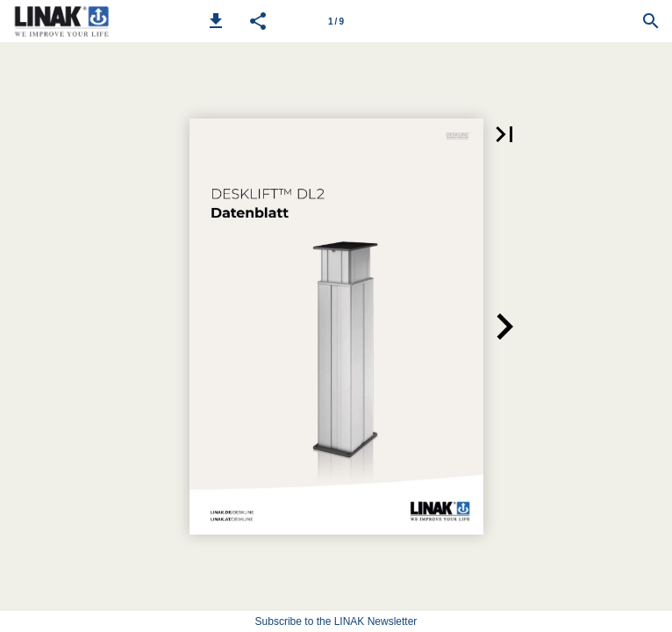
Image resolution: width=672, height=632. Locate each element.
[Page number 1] (336, 21)
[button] (216, 21)
